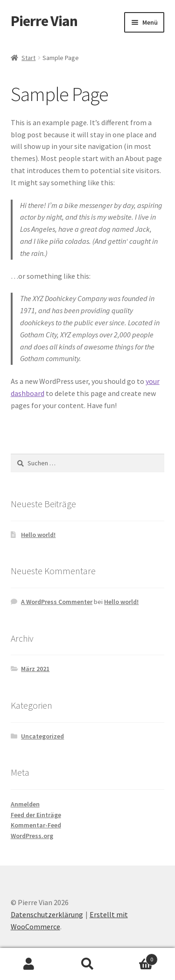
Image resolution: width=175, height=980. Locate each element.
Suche (87, 964)
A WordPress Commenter (57, 602)
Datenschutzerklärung (47, 914)
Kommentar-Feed (36, 825)
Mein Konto (29, 964)
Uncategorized (42, 736)
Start (28, 58)
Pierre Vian (44, 21)
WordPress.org (32, 836)
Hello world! (38, 535)
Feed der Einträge (36, 815)
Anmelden (25, 804)
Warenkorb (137, 957)
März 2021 (35, 669)
